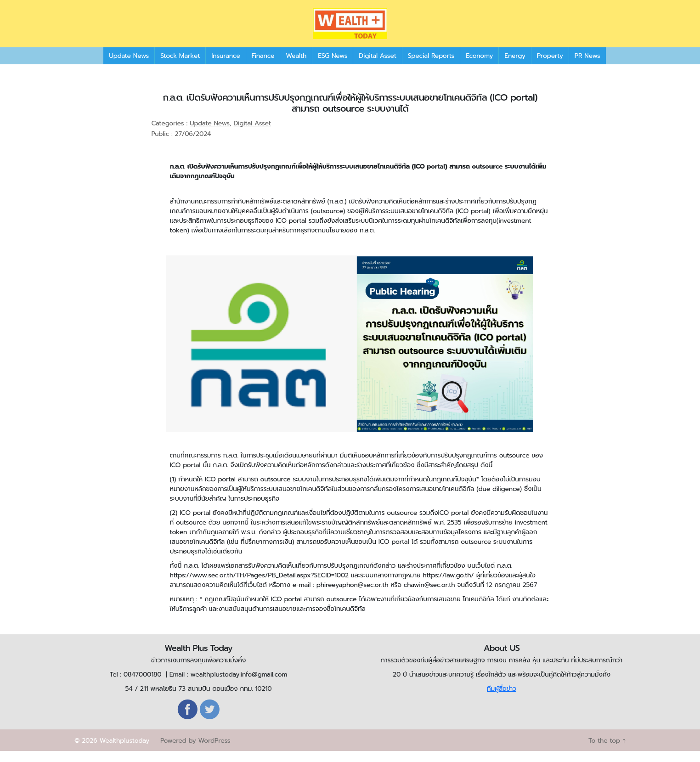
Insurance (226, 66)
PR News (587, 66)
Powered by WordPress (195, 752)
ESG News (333, 66)
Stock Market (180, 66)
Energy (515, 66)
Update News (129, 66)
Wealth (296, 66)
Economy (479, 66)
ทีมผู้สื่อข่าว (502, 700)
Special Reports (431, 66)
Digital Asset (377, 66)
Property (550, 66)
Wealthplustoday (124, 752)
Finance (263, 66)
